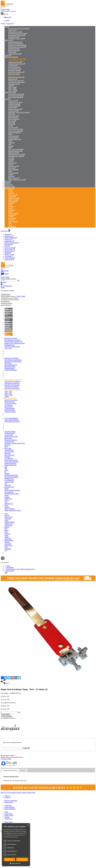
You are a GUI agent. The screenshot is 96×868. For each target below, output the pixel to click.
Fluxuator (12, 124)
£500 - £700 (12, 89)
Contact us (8, 239)
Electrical (12, 114)
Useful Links (9, 260)
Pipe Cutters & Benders (16, 149)
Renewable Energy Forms (17, 39)
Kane (10, 208)
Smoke (11, 161)
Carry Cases (12, 30)
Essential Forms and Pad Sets (18, 34)
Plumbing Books (14, 49)
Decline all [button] (22, 859)
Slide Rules (12, 52)
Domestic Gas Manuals (16, 44)
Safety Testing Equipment (17, 154)
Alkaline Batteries (14, 106)
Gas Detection (13, 128)
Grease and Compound (16, 131)
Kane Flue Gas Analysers (16, 72)
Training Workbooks (15, 54)
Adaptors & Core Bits (15, 102)
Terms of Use (9, 254)
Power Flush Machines (16, 97)
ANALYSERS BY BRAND (17, 59)
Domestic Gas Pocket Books (17, 45)
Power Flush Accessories (16, 94)
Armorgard (12, 196)
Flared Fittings (13, 118)
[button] (16, 863)
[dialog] (16, 845)
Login (7, 20)
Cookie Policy (9, 241)
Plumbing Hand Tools (15, 151)
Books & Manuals (11, 238)
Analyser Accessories (15, 62)
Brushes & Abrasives (15, 109)
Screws (11, 158)
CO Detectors (13, 65)
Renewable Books (14, 50)
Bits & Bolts (13, 107)
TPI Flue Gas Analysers (16, 81)
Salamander (12, 215)
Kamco (11, 207)
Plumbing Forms (14, 37)
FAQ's (7, 246)
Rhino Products (13, 213)
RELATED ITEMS (15, 76)
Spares (11, 165)
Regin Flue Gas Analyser (16, 77)
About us (8, 234)
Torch (10, 175)
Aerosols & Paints (14, 104)
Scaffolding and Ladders (16, 156)
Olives (11, 146)
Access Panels (13, 101)
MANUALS (8, 40)
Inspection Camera (14, 70)
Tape (10, 171)
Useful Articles (10, 258)
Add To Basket (6, 714)
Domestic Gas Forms (15, 32)
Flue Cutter (12, 121)
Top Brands (9, 256)
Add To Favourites (7, 716)
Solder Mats (12, 163)
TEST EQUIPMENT (11, 57)
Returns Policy (10, 251)
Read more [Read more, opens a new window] (15, 837)
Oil (10, 144)
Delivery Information (12, 243)
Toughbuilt (12, 227)
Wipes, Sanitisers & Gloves (17, 180)
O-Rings (11, 143)
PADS (6, 27)
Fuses (10, 126)
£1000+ (11, 86)
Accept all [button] (9, 859)
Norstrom (12, 210)
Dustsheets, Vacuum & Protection (19, 112)
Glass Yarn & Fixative (15, 129)
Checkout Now (6, 295)
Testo (10, 225)
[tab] (10, 771)
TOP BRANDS (9, 188)
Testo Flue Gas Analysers (16, 82)
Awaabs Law (9, 236)
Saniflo (11, 217)
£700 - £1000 (13, 91)
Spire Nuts (12, 168)
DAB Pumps (13, 201)
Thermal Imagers (14, 84)
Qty (19, 712)
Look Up (26, 748)
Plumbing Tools (13, 153)
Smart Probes (13, 79)
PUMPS (7, 183)
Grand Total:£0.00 (6, 286)
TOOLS (7, 99)
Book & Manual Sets (15, 42)
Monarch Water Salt (15, 139)
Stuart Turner (13, 222)
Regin (11, 212)
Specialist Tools (13, 166)
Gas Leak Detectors (15, 69)
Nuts (10, 141)
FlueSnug (12, 123)
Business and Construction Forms (19, 29)
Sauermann (12, 218)
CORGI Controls (14, 198)
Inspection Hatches (14, 133)
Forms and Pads (10, 248)
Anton (11, 191)
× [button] (28, 825)
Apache (11, 193)
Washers (11, 176)
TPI (10, 223)
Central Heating (14, 111)
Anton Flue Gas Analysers (17, 64)
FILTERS (7, 181)
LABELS (7, 55)
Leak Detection (13, 136)
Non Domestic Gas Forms (17, 35)
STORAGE (8, 185)
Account (5, 271)
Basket (5, 274)
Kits (10, 134)
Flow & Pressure (14, 119)
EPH (10, 205)
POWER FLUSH (10, 92)
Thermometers (13, 173)
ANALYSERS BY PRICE (17, 60)
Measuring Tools (14, 74)
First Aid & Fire (14, 116)
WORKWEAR (9, 186)
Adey (10, 190)
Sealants (11, 160)
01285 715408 (5, 9)
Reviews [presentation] (23, 770)
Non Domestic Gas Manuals (17, 47)
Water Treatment (14, 178)
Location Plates (13, 138)
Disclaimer (8, 244)
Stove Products (13, 170)
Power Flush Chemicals (16, 96)
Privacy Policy (10, 249)
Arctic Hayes (13, 195)
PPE (10, 148)
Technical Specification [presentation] (10, 770)
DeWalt (11, 203)
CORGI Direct (13, 200)
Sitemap (8, 253)
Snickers (11, 220)
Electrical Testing (14, 67)
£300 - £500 (12, 87)
